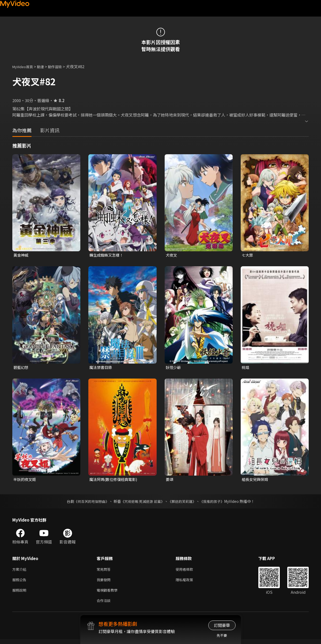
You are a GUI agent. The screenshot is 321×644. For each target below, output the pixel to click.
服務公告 (20, 582)
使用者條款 (189, 571)
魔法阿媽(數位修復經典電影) (115, 481)
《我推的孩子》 (216, 503)
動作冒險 (61, 66)
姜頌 (170, 481)
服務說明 (20, 594)
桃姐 (246, 368)
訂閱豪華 (222, 625)
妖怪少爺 (174, 368)
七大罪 (248, 255)
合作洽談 (105, 605)
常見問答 (105, 571)
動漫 (45, 66)
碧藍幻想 (21, 368)
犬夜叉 (172, 255)
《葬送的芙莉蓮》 (184, 503)
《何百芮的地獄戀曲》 (88, 503)
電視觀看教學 (109, 594)
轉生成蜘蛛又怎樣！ (107, 255)
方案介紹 (20, 571)
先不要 (222, 635)
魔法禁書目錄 (101, 368)
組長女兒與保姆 (256, 481)
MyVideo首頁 (24, 66)
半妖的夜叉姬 (25, 481)
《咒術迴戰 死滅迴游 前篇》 (142, 503)
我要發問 (105, 582)
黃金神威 (21, 255)
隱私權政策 (189, 582)
